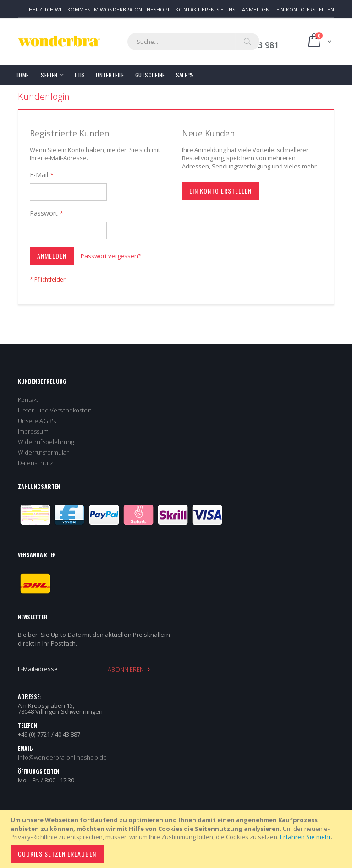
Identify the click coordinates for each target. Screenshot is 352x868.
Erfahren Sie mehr (305, 837)
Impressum (33, 431)
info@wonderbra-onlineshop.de (62, 757)
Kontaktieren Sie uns (206, 9)
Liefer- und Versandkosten (55, 410)
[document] (177, 839)
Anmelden (256, 9)
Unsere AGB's (37, 421)
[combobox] (193, 42)
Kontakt (28, 400)
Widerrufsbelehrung (46, 442)
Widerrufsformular (43, 452)
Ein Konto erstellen (305, 9)
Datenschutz (36, 463)
